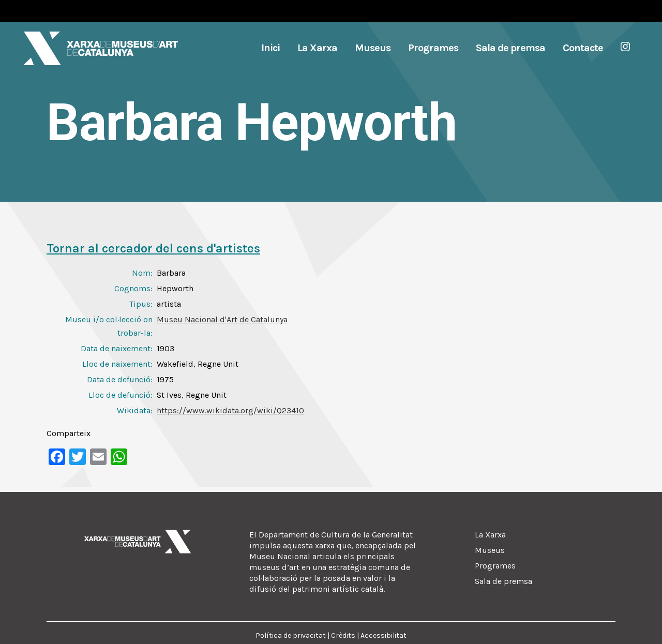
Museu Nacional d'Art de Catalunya (222, 319)
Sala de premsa (503, 581)
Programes (495, 566)
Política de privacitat (291, 635)
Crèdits (343, 635)
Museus (490, 550)
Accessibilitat (383, 635)
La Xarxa (490, 535)
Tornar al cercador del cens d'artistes (153, 248)
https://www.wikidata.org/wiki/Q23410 (230, 410)
